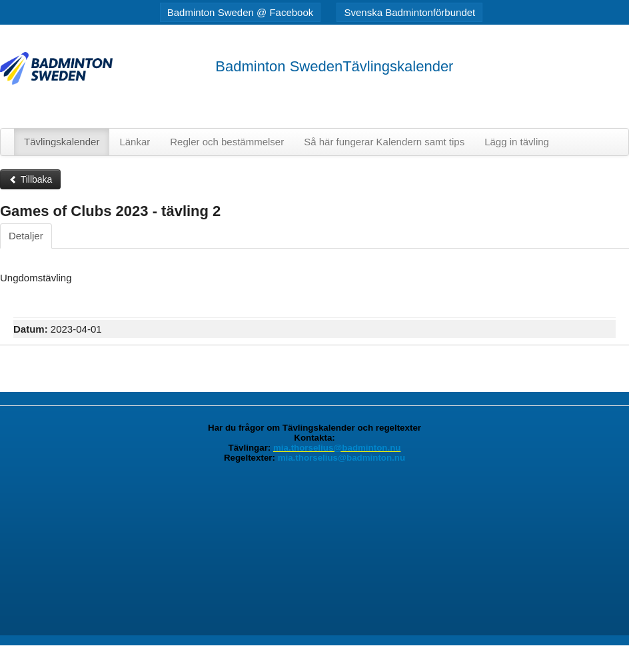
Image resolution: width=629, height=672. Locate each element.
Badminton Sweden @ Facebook (241, 12)
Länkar (135, 142)
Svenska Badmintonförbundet (409, 12)
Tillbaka (30, 179)
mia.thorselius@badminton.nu (337, 448)
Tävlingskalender (62, 142)
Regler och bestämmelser (227, 142)
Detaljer (26, 236)
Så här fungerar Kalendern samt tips (384, 142)
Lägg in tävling (517, 142)
